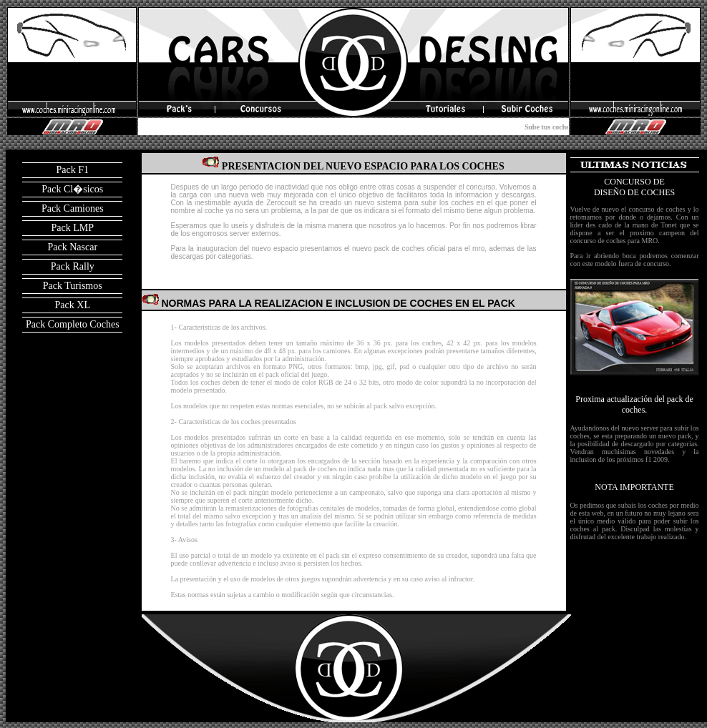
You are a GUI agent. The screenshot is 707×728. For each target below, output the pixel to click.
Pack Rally (73, 266)
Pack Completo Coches (73, 324)
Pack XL (73, 305)
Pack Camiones (73, 208)
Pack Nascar (72, 247)
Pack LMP (73, 228)
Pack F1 (73, 170)
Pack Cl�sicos (72, 189)
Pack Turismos (73, 286)
